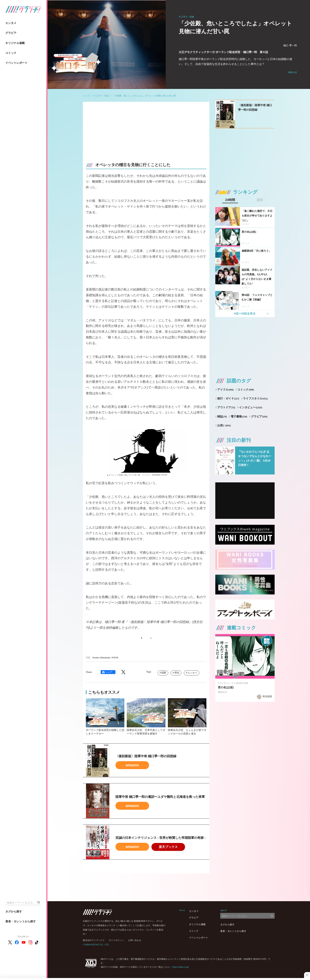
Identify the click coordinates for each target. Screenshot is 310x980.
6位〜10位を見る (245, 313)
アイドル (225, 390)
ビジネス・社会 (101, 96)
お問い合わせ (135, 940)
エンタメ (11, 23)
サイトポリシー (116, 940)
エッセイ (192, 673)
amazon (132, 765)
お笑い (224, 425)
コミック (11, 53)
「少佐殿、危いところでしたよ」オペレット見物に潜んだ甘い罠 (144, 96)
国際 (164, 673)
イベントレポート (16, 63)
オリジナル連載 (15, 43)
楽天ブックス (168, 847)
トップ (86, 96)
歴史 (177, 673)
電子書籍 (239, 416)
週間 (260, 200)
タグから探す (14, 911)
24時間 (230, 200)
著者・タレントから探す (21, 921)
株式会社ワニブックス (94, 940)
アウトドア (226, 407)
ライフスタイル (255, 398)
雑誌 (222, 416)
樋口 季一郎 (290, 45)
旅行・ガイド (228, 398)
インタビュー (251, 407)
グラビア (11, 33)
